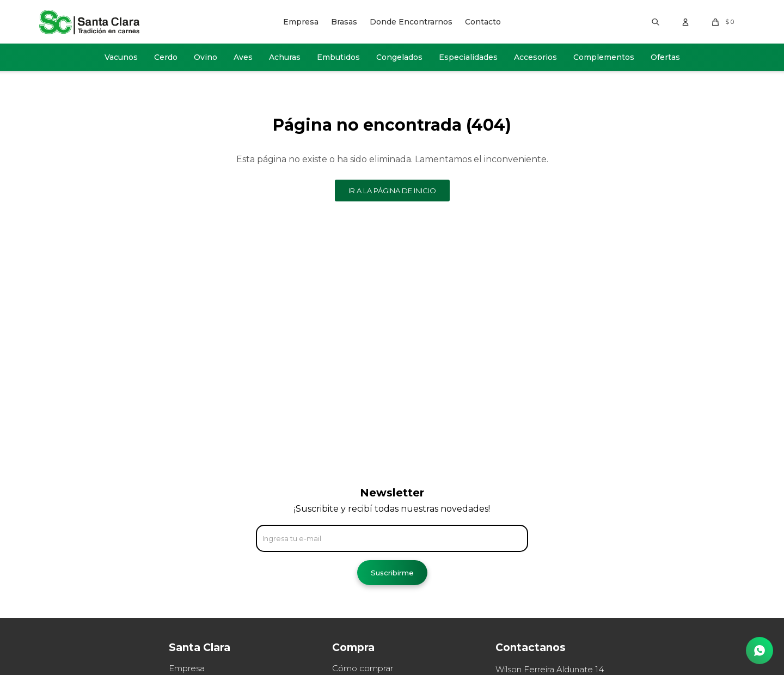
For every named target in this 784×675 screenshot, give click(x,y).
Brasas (344, 22)
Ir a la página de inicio (392, 191)
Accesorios (535, 57)
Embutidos (338, 57)
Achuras (285, 57)
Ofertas (665, 57)
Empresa (301, 22)
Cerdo (166, 57)
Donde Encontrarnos (411, 22)
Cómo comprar (363, 668)
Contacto (483, 22)
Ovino (206, 57)
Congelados (399, 57)
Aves (243, 57)
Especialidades (468, 57)
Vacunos (121, 57)
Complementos (604, 57)
